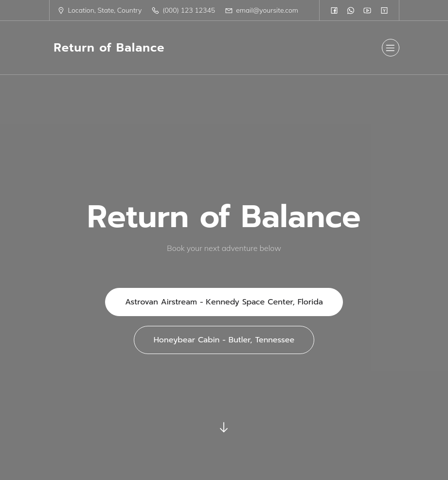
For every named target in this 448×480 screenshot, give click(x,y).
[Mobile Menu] (391, 48)
